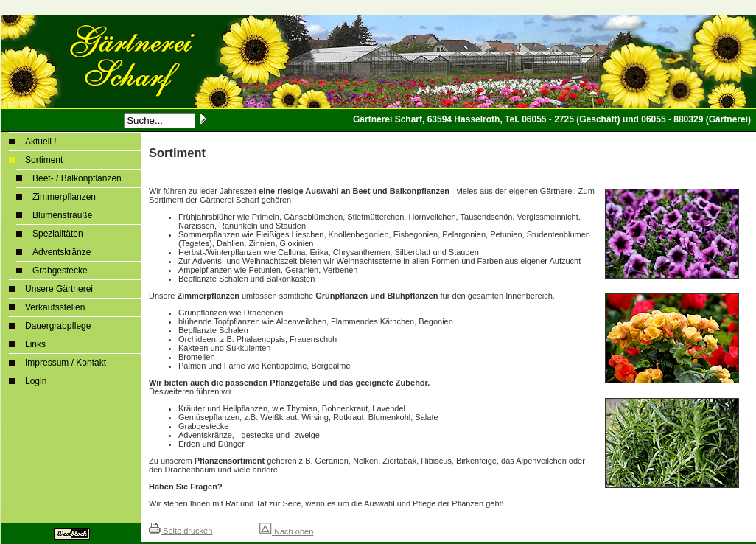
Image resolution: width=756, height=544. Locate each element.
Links (35, 344)
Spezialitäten (58, 234)
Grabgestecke (60, 271)
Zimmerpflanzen (64, 197)
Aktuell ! (41, 142)
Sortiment (44, 160)
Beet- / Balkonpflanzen (77, 178)
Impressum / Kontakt (66, 363)
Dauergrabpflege (58, 326)
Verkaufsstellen (55, 307)
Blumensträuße (62, 215)
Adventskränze (62, 252)
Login (36, 381)
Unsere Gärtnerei (59, 289)
